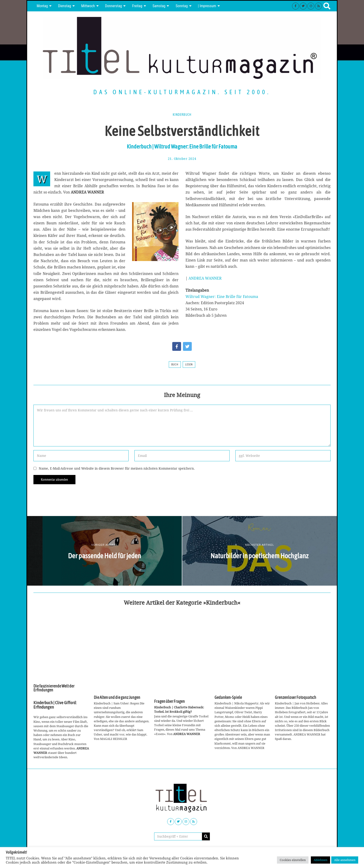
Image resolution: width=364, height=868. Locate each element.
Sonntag (182, 6)
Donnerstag (114, 6)
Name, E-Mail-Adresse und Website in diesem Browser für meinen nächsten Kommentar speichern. (117, 468)
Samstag (159, 6)
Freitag (137, 6)
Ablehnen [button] (320, 860)
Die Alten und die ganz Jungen (117, 697)
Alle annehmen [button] (345, 860)
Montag (42, 6)
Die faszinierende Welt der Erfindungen (54, 688)
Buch (175, 365)
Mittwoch (88, 6)
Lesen (189, 365)
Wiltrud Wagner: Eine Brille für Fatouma (222, 297)
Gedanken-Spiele (228, 697)
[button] (206, 836)
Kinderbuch (182, 115)
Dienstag (65, 6)
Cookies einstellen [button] (293, 860)
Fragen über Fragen (169, 701)
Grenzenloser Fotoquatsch (296, 697)
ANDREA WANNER (205, 278)
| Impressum (207, 6)
